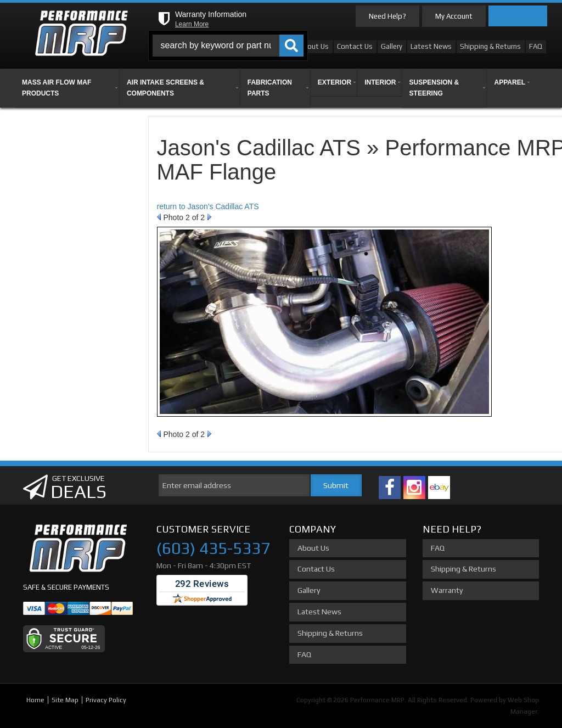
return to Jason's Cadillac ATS (208, 206)
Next (209, 217)
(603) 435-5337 (213, 548)
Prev (159, 217)
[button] (228, 46)
